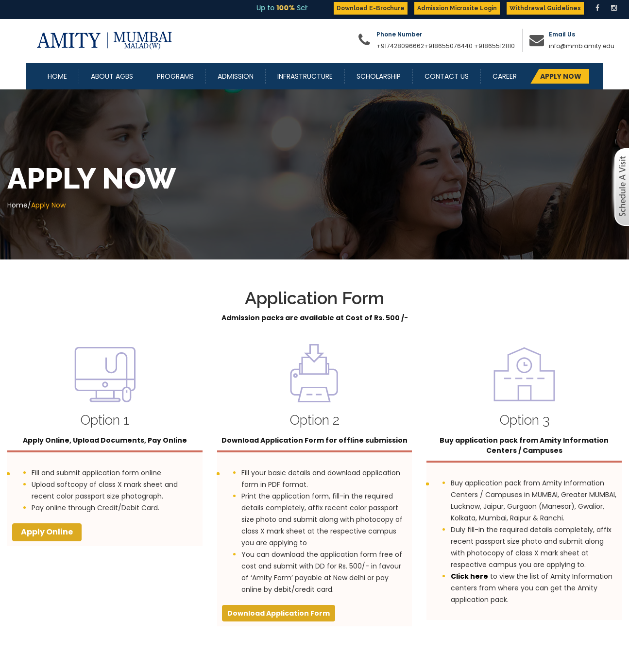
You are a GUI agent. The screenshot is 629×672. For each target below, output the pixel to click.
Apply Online (47, 532)
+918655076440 (448, 46)
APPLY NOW (561, 76)
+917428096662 (400, 46)
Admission (236, 76)
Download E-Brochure (371, 8)
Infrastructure (305, 76)
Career (505, 76)
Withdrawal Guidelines (545, 8)
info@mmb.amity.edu (582, 46)
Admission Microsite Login (457, 8)
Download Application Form (279, 613)
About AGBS (112, 76)
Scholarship (379, 76)
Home (57, 76)
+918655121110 (494, 46)
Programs (175, 76)
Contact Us (447, 76)
